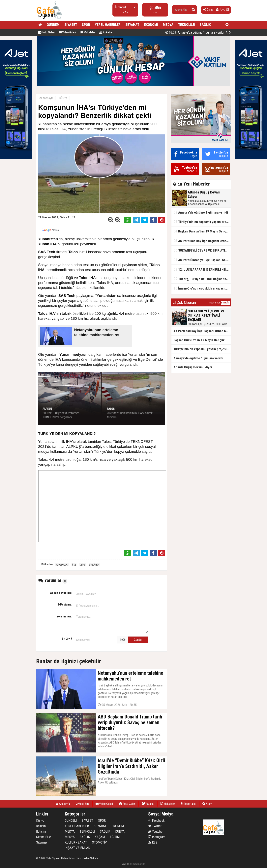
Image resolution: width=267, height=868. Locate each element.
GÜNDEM (53, 25)
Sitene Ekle (44, 837)
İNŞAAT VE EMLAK (77, 848)
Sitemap (42, 842)
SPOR (86, 25)
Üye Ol (222, 10)
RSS (153, 842)
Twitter (155, 826)
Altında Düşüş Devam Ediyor (199, 32)
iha (74, 564)
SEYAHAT (132, 25)
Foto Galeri (46, 32)
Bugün (213, 303)
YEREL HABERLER (108, 25)
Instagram (157, 837)
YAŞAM (100, 837)
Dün (218, 303)
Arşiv (207, 804)
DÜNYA (63, 98)
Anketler (106, 32)
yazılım (125, 864)
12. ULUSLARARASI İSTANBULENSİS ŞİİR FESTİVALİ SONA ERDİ (202, 269)
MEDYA (168, 25)
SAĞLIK (205, 25)
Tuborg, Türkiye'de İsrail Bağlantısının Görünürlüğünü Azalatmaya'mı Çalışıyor (202, 279)
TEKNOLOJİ (187, 25)
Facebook (156, 820)
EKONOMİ (151, 25)
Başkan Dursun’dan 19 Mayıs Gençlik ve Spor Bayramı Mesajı (202, 231)
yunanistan (62, 564)
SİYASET (71, 25)
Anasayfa (46, 98)
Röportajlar (189, 804)
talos (83, 564)
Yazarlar (148, 804)
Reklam (41, 826)
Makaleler (87, 32)
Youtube (155, 831)
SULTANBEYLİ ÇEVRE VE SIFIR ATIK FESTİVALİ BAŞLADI (202, 250)
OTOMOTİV (99, 842)
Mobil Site (83, 804)
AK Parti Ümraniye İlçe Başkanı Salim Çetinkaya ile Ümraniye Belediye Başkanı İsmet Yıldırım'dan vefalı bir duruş (202, 260)
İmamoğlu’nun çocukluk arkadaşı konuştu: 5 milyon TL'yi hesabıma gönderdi (202, 288)
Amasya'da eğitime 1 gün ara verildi (201, 212)
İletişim (41, 831)
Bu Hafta (225, 303)
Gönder (138, 640)
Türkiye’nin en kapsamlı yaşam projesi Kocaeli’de (202, 222)
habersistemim (138, 864)
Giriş (208, 10)
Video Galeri (67, 32)
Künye (40, 820)
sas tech (94, 564)
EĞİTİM (115, 837)
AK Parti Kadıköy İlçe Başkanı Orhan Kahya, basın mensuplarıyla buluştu (202, 241)
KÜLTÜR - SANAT (76, 842)
